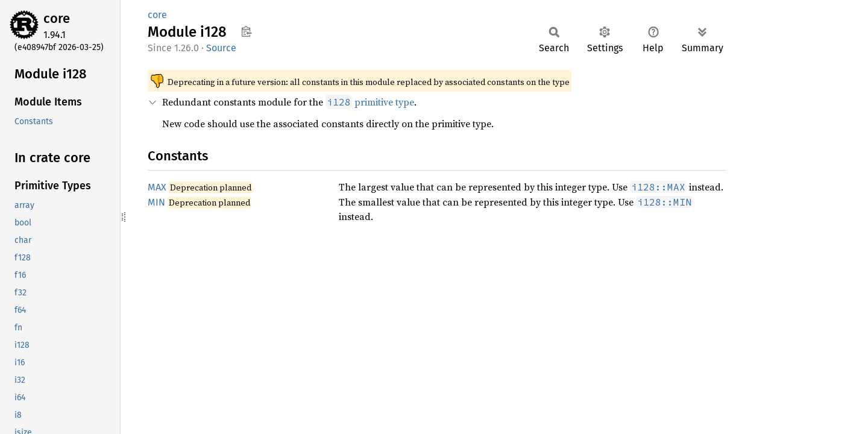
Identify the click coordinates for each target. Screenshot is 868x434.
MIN (156, 202)
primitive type (370, 102)
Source (221, 48)
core (57, 18)
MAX (157, 187)
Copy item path (246, 31)
